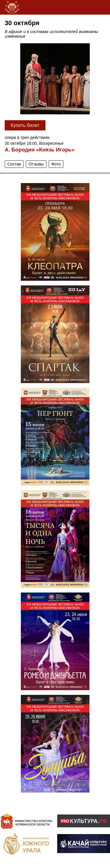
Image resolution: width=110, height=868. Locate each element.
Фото (56, 164)
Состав (14, 164)
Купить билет (25, 125)
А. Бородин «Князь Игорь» (40, 150)
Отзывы (36, 164)
